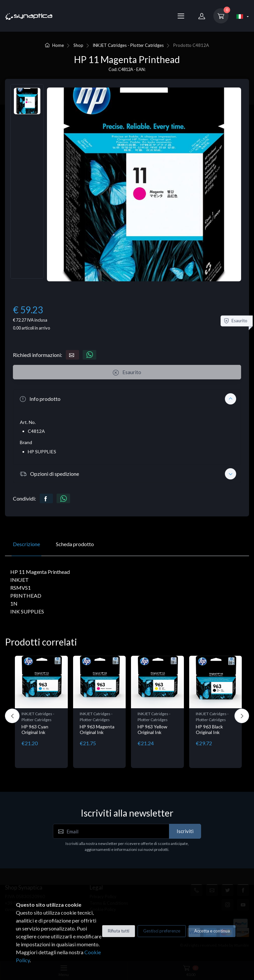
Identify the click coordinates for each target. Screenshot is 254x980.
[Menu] (181, 16)
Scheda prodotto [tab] (75, 544)
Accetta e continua (212, 931)
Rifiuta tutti (119, 931)
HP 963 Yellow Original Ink (152, 729)
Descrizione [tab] (26, 544)
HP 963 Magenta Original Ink (97, 729)
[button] (127, 399)
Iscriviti (185, 831)
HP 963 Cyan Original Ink (35, 729)
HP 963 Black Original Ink (209, 729)
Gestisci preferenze (162, 931)
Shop (78, 45)
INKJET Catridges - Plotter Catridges (128, 45)
